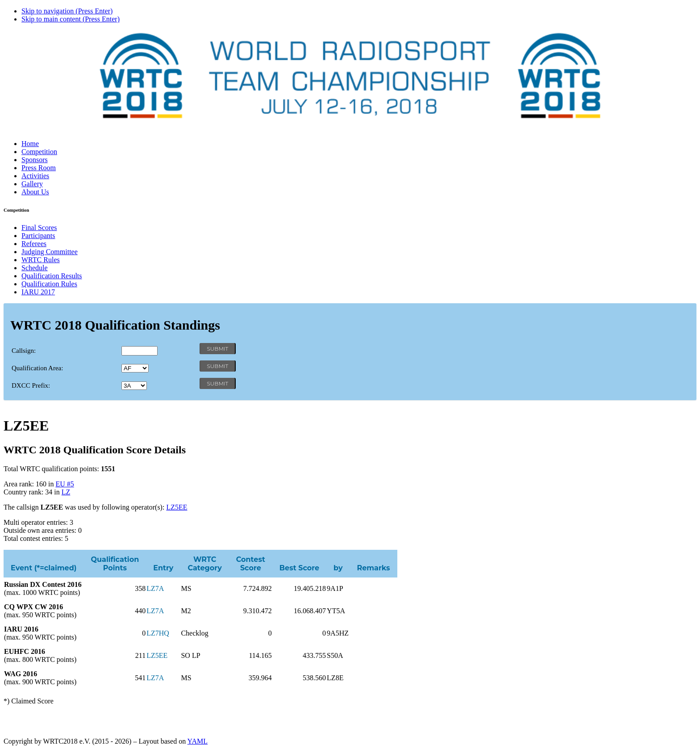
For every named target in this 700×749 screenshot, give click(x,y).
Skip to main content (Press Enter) (71, 19)
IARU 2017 (38, 292)
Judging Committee (50, 252)
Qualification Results (52, 276)
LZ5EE (177, 507)
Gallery (32, 184)
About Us (35, 192)
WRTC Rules (41, 260)
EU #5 (65, 484)
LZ (66, 492)
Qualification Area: (37, 368)
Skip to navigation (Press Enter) (67, 11)
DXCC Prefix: (31, 385)
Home (30, 144)
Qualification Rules (49, 284)
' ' (135, 368)
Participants (38, 236)
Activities (35, 176)
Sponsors (35, 160)
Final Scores (39, 228)
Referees (34, 244)
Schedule (35, 268)
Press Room (39, 168)
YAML (198, 741)
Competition (39, 152)
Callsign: (24, 351)
